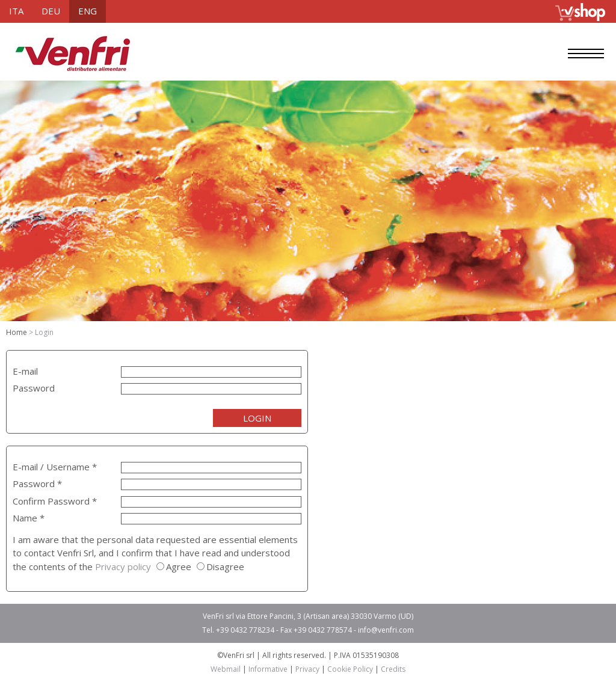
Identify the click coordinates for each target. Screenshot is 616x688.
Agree (179, 567)
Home (17, 332)
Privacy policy (123, 567)
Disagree (225, 567)
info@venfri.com (386, 630)
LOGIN (257, 418)
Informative (268, 669)
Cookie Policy (350, 669)
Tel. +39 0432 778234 (238, 630)
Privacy (307, 669)
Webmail (226, 669)
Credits (393, 669)
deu (51, 11)
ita (16, 11)
